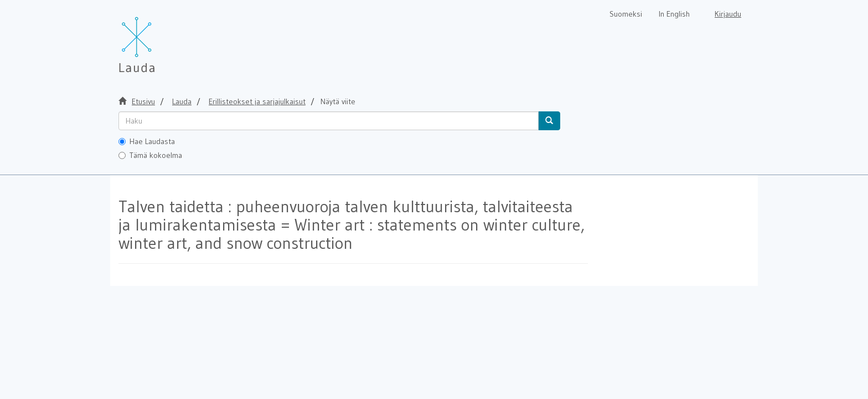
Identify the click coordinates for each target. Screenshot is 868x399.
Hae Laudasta (147, 141)
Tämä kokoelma (150, 155)
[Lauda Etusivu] (160, 39)
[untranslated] (329, 121)
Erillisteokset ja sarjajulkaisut (257, 101)
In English (674, 14)
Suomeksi (626, 14)
